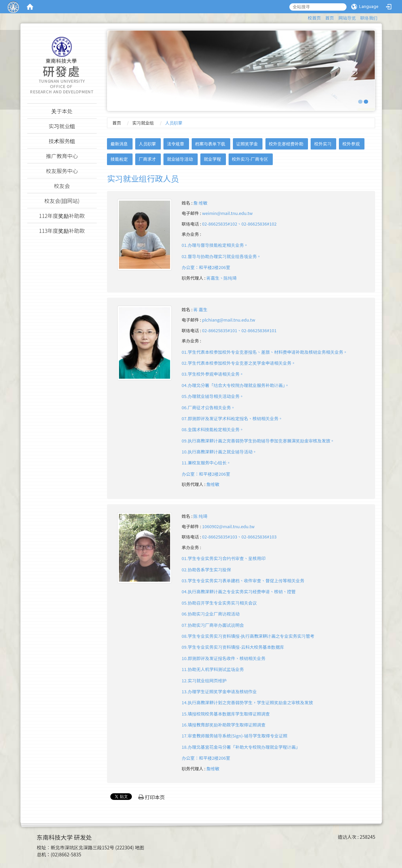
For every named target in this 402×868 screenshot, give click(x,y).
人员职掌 (148, 144)
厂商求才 (148, 159)
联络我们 (369, 18)
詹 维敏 (200, 203)
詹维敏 (213, 484)
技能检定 (119, 159)
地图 (140, 847)
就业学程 (212, 159)
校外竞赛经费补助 (286, 144)
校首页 (314, 18)
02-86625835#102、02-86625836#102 (239, 224)
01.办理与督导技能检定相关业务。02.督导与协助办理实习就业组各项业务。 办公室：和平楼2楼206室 (221, 256)
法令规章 (175, 144)
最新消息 (119, 144)
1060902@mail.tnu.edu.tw (228, 526)
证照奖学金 (247, 144)
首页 (330, 18)
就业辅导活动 (180, 159)
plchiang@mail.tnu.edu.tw (229, 320)
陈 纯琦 (200, 516)
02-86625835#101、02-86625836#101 (239, 330)
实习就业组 (143, 123)
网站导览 (347, 18)
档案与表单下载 (210, 144)
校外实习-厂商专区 (250, 159)
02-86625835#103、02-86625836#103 (239, 537)
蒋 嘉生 (200, 309)
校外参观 (351, 144)
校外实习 (323, 144)
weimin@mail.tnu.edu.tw (227, 213)
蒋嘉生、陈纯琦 (221, 278)
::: (304, 17)
